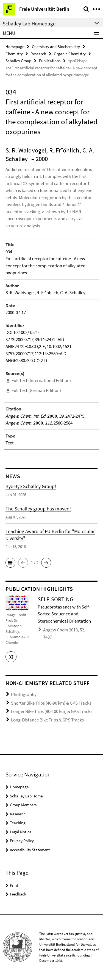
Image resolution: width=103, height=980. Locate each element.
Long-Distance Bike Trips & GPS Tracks (47, 720)
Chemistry (14, 54)
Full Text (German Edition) (36, 390)
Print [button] (14, 885)
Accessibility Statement (30, 850)
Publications (50, 61)
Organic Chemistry (70, 54)
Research (38, 54)
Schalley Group (18, 61)
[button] (10, 563)
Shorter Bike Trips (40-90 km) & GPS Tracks (51, 703)
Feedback (18, 894)
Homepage (15, 47)
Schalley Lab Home (26, 796)
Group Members (23, 805)
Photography (24, 694)
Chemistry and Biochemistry (56, 47)
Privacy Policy (22, 841)
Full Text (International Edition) (41, 380)
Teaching (18, 823)
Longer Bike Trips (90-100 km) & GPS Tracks (52, 711)
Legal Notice (21, 832)
